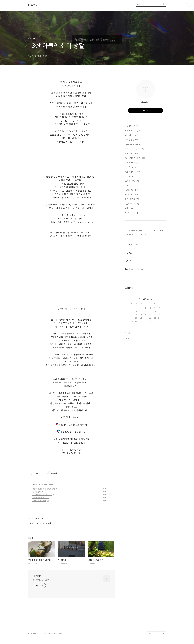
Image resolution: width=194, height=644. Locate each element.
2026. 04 (146, 299)
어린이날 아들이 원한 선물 (42, 495)
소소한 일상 (132, 140)
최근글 (128, 244)
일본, (140, 230)
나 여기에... (34, 5)
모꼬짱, (145, 230)
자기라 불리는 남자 (135, 149)
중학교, (128, 230)
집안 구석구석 (132, 204)
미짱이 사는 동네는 (134, 213)
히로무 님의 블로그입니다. (43, 580)
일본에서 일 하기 (133, 144)
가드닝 (130, 186)
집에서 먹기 (132, 190)
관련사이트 (152, 633)
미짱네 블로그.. (133, 131)
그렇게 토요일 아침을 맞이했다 (44, 489)
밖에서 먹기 (131, 195)
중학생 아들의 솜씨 (39, 501)
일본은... (131, 167)
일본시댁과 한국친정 (135, 158)
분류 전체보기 (133, 126)
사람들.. (130, 176)
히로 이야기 (36, 484)
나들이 (130, 208)
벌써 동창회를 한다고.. (41, 498)
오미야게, (144, 234)
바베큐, (137, 234)
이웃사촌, (134, 230)
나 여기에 (130, 135)
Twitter (140, 269)
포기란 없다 (37, 492)
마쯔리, (162, 230)
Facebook (130, 269)
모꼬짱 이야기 (132, 163)
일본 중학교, (129, 234)
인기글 (135, 244)
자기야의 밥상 (132, 199)
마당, (151, 230)
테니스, (156, 230)
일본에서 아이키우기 (135, 172)
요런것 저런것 (132, 181)
